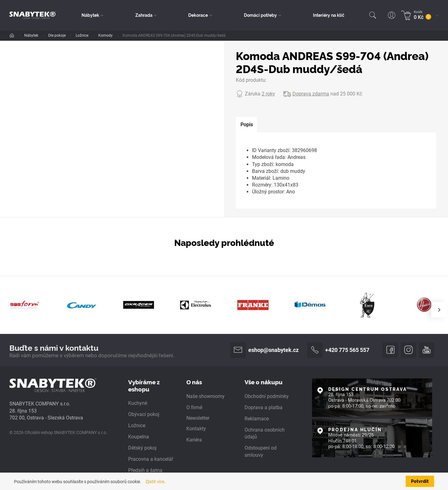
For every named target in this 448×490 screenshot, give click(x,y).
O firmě (194, 407)
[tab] (246, 125)
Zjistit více (155, 482)
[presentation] (439, 310)
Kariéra (194, 440)
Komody (106, 35)
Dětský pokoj (142, 448)
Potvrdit (420, 481)
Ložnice (82, 35)
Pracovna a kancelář (151, 459)
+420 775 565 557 (338, 350)
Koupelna (139, 437)
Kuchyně (138, 403)
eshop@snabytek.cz (264, 350)
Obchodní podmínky (267, 396)
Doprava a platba (264, 407)
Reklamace (257, 419)
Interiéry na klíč (329, 15)
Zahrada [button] (144, 15)
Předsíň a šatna (145, 470)
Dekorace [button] (198, 15)
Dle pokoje (57, 35)
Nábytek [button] (90, 15)
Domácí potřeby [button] (260, 15)
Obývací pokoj (144, 414)
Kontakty (196, 429)
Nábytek (32, 35)
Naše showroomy (205, 396)
